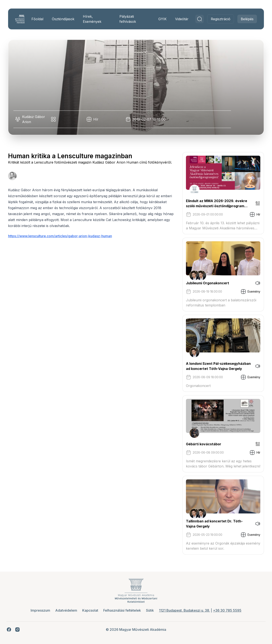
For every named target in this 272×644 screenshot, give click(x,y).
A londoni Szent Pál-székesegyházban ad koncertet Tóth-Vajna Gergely (215, 366)
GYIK (159, 19)
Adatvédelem (66, 610)
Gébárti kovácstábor (200, 444)
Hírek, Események (95, 19)
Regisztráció (217, 19)
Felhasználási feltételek (122, 610)
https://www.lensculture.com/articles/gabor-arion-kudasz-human (64, 241)
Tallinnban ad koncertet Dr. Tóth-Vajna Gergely (210, 524)
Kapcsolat (90, 610)
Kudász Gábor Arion (37, 119)
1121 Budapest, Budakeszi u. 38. (184, 610)
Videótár (178, 19)
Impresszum (40, 610)
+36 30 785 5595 (227, 610)
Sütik (150, 610)
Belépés (243, 19)
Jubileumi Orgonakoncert (204, 283)
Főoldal (40, 19)
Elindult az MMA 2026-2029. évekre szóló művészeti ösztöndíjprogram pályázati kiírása (213, 204)
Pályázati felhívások (127, 19)
